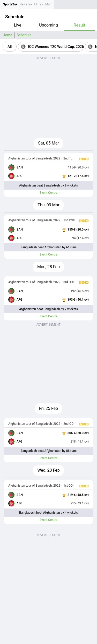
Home (8, 35)
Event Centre (48, 193)
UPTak (39, 4)
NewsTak (26, 4)
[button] (10, 47)
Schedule (24, 35)
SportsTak (10, 4)
